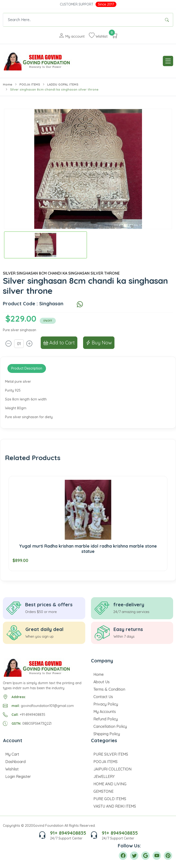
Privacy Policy (106, 704)
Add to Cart (59, 343)
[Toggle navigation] (168, 61)
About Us (102, 682)
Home (8, 84)
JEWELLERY (104, 776)
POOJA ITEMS (30, 84)
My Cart (12, 754)
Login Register (18, 776)
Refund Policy (106, 719)
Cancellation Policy (110, 726)
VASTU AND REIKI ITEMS (115, 806)
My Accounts (105, 712)
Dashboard (15, 762)
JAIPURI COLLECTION (112, 769)
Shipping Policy (107, 734)
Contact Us (103, 697)
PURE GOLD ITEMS (110, 799)
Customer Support (77, 4)
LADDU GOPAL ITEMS (63, 84)
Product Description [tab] (27, 368)
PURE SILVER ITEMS (111, 754)
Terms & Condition (109, 689)
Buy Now (99, 343)
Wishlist (12, 769)
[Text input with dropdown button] (82, 20)
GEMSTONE (103, 791)
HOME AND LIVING (110, 784)
